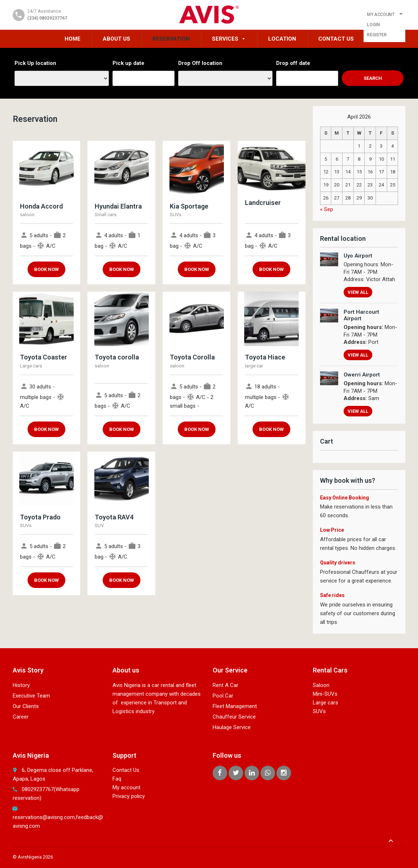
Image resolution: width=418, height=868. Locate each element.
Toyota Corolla (192, 357)
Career (21, 717)
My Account (380, 15)
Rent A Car (226, 685)
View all (358, 292)
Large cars (325, 703)
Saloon (321, 685)
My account (126, 787)
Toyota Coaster (44, 357)
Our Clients (26, 706)
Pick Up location (35, 63)
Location (282, 39)
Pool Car (223, 696)
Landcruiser (263, 203)
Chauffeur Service (234, 717)
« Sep (327, 209)
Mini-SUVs (325, 694)
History (21, 685)
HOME (73, 39)
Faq (117, 779)
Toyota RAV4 (114, 517)
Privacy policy (129, 796)
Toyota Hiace (265, 357)
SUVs (319, 711)
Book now (46, 269)
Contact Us (336, 39)
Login (373, 25)
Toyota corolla (117, 357)
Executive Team (31, 696)
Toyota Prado (40, 517)
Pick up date (128, 63)
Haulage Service (232, 727)
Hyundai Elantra (118, 206)
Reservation (171, 39)
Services (229, 39)
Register (377, 35)
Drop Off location (200, 63)
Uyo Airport (358, 256)
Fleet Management (235, 706)
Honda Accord (41, 206)
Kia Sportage (189, 206)
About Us (116, 39)
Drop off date (293, 63)
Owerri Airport (362, 375)
